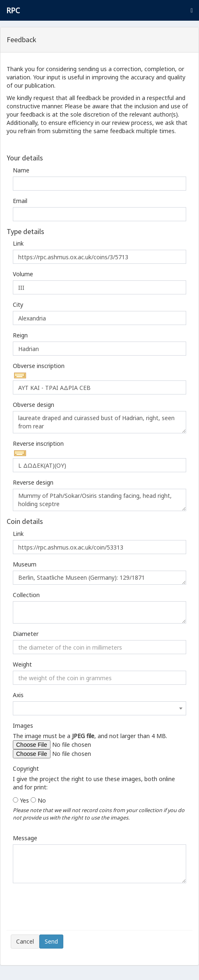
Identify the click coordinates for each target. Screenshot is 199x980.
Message (25, 838)
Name (21, 170)
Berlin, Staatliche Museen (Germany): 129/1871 (99, 578)
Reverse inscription (38, 443)
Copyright (26, 768)
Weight (22, 664)
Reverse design (33, 482)
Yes (24, 800)
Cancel (25, 941)
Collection (26, 595)
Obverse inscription (39, 366)
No (42, 800)
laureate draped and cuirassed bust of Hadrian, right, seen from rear (99, 422)
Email (20, 201)
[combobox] (99, 708)
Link (18, 243)
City (18, 305)
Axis (18, 695)
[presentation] (74, 910)
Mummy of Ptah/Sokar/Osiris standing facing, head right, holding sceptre (99, 500)
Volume (23, 274)
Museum (25, 564)
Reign (20, 335)
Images (23, 725)
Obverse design (34, 405)
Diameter (26, 634)
